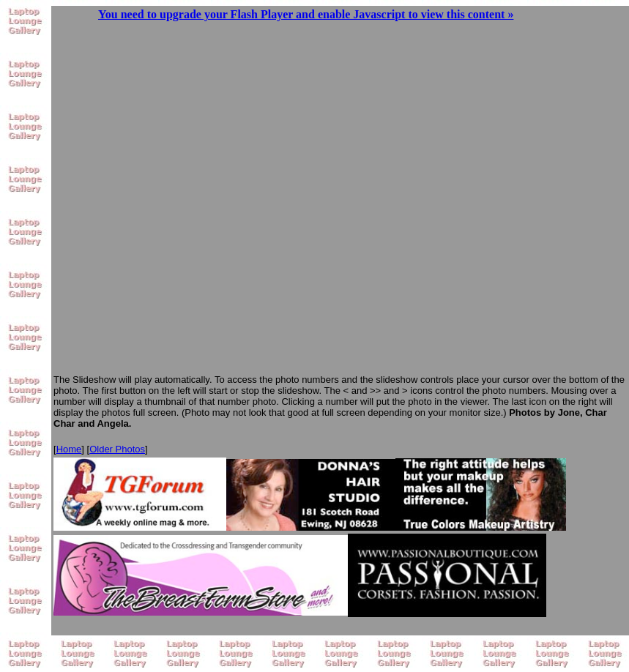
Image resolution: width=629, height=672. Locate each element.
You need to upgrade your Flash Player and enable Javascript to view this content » (306, 14)
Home (69, 449)
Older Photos (117, 449)
